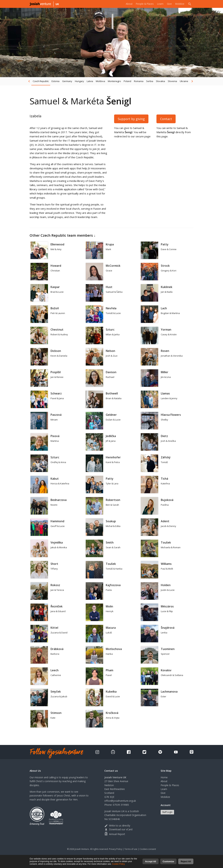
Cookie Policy (119, 865)
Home (164, 777)
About (125, 4)
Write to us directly (117, 825)
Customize (168, 862)
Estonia (55, 81)
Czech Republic (41, 81)
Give (168, 4)
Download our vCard (118, 829)
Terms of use (131, 849)
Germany (67, 81)
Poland (127, 81)
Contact (166, 119)
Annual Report (115, 834)
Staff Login (167, 812)
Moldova (100, 81)
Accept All (150, 862)
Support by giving (131, 119)
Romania (139, 81)
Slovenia (172, 81)
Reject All (186, 862)
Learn (159, 4)
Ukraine (184, 81)
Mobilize (179, 4)
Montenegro (114, 81)
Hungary (79, 81)
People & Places (142, 4)
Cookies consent (148, 849)
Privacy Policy (116, 849)
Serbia (150, 81)
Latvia (90, 81)
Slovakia (160, 81)
